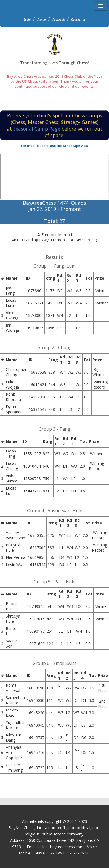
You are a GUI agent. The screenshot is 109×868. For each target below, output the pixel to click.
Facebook (59, 20)
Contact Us (78, 20)
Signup (42, 20)
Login (27, 20)
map (92, 240)
